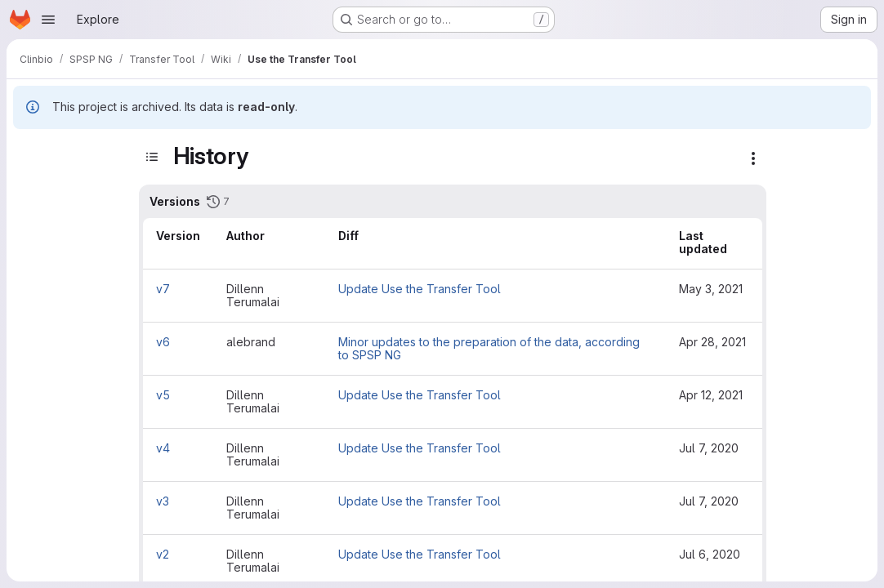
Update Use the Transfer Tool (420, 289)
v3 (163, 501)
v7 (163, 289)
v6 (163, 342)
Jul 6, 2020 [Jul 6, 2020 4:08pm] (710, 554)
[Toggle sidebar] (152, 156)
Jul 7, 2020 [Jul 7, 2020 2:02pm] (709, 448)
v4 (163, 448)
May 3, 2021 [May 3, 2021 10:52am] (711, 289)
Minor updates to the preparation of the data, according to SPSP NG (489, 348)
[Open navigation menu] (48, 20)
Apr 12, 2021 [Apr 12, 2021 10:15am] (711, 395)
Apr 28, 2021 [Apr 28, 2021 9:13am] (712, 342)
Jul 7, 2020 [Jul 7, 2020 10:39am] (709, 501)
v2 (163, 554)
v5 (163, 395)
